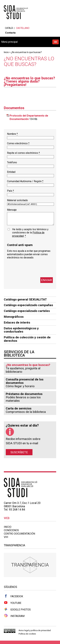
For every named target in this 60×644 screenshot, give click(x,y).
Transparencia (30, 565)
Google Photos (17, 609)
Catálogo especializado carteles (27, 311)
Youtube (13, 603)
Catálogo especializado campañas (28, 305)
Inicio (6, 52)
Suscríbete (19, 452)
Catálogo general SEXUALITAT (25, 299)
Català (9, 28)
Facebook (13, 596)
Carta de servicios (19, 408)
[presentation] (31, 268)
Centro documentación (19, 534)
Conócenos (11, 530)
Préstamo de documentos (24, 394)
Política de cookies (27, 634)
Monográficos (14, 317)
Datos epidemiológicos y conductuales (21, 330)
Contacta (10, 33)
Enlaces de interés (17, 322)
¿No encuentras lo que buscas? (26, 52)
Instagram (14, 616)
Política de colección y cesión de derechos (27, 339)
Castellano (23, 28)
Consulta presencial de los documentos (25, 381)
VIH (6, 537)
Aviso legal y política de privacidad (35, 630)
